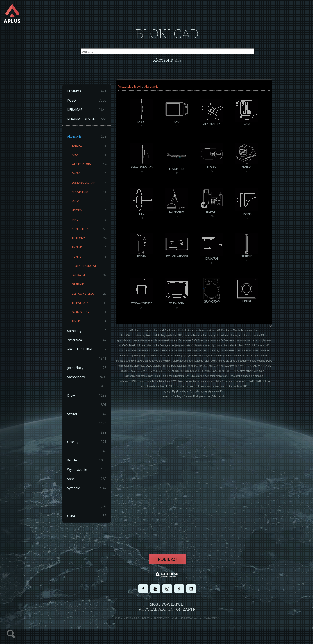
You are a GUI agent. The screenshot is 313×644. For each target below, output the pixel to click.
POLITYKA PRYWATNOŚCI (159, 623)
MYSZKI (94, 204)
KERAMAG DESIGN (92, 122)
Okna (92, 519)
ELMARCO (92, 94)
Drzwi (92, 399)
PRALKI (94, 325)
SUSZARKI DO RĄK (94, 186)
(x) (274, 342)
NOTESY (94, 214)
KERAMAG (92, 113)
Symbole (92, 491)
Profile (92, 464)
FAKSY (94, 177)
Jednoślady (92, 371)
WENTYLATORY (94, 167)
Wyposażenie (92, 473)
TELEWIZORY (94, 306)
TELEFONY (94, 241)
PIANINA (94, 251)
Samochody (92, 380)
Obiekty (92, 445)
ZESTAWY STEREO (94, 297)
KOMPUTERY (94, 232)
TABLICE (94, 149)
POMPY (94, 260)
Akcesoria (92, 140)
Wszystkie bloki (135, 90)
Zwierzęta (92, 343)
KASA (94, 158)
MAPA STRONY (215, 623)
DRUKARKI (94, 279)
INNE (94, 223)
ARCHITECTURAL (92, 353)
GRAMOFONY (94, 316)
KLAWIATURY (94, 195)
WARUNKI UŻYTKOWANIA (190, 623)
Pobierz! (170, 564)
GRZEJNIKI (94, 288)
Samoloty (92, 334)
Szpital (92, 417)
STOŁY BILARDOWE (94, 269)
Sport (92, 482)
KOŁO (92, 104)
